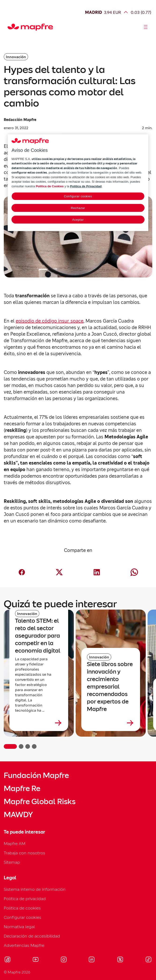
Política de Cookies (50, 186)
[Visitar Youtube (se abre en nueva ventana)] (36, 960)
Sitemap (12, 862)
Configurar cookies (22, 917)
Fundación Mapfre (36, 775)
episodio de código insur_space (50, 321)
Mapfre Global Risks (40, 802)
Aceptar (78, 220)
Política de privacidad (25, 899)
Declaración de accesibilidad (32, 936)
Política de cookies (22, 908)
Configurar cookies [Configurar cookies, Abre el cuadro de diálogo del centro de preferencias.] (78, 197)
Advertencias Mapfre (24, 945)
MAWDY (18, 815)
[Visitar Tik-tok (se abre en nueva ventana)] (148, 960)
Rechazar (78, 208)
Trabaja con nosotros (24, 853)
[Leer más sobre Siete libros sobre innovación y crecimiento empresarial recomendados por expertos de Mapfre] (111, 723)
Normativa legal (19, 927)
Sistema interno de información (35, 889)
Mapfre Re (22, 788)
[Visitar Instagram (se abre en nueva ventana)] (64, 960)
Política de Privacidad (86, 186)
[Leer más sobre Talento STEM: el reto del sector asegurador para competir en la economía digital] (39, 723)
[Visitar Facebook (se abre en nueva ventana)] (7, 960)
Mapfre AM (15, 843)
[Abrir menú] (146, 27)
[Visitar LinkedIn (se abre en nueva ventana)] (92, 960)
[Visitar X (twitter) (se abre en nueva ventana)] (120, 960)
